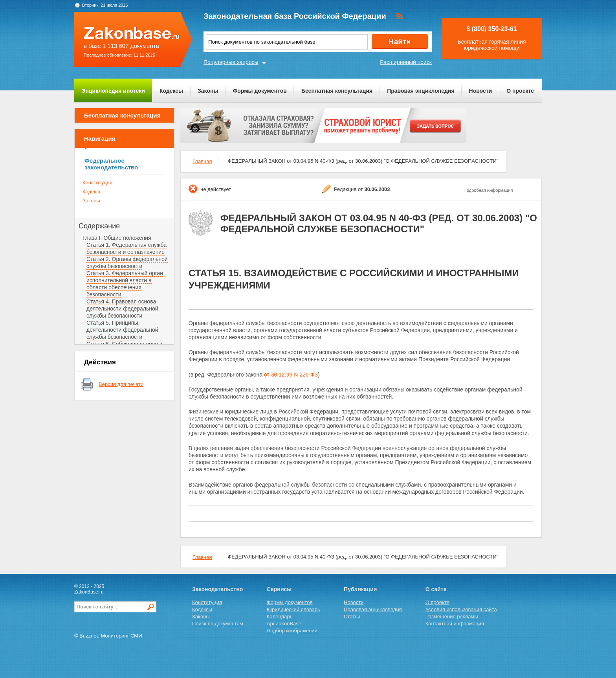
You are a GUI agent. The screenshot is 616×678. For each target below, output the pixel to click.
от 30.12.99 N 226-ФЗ (291, 375)
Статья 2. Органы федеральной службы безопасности (127, 263)
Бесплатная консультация (337, 91)
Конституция (97, 183)
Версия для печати (121, 384)
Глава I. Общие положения (117, 238)
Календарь (280, 616)
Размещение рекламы (452, 616)
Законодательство (217, 589)
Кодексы (171, 91)
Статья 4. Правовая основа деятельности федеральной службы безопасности (122, 309)
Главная (202, 161)
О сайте (436, 589)
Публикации (360, 589)
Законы (208, 91)
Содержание (99, 226)
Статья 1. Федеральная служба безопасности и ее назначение (126, 248)
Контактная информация (455, 624)
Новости (481, 91)
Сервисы (279, 589)
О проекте (520, 91)
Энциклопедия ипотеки (113, 91)
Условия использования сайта (461, 609)
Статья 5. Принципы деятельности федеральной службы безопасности (122, 330)
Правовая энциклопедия (421, 91)
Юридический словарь (293, 609)
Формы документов (260, 91)
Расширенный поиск (406, 62)
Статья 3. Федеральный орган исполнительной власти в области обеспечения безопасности (125, 284)
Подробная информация (488, 190)
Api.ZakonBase (284, 624)
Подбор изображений (292, 631)
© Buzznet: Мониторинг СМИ (108, 636)
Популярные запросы (231, 62)
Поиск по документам (218, 624)
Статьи (352, 616)
